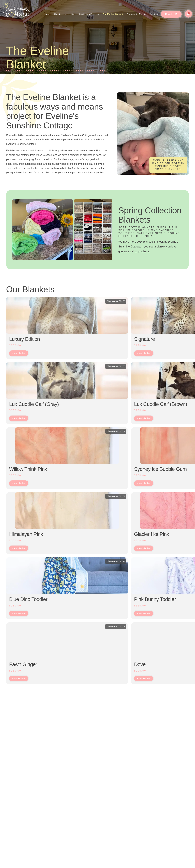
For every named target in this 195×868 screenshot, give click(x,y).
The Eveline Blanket (113, 14)
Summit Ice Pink (120, 624)
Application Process (89, 14)
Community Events (136, 14)
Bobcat (156, 410)
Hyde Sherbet (117, 482)
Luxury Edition (24, 339)
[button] (179, 820)
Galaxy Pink (115, 553)
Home (47, 14)
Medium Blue (163, 339)
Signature (66, 339)
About (57, 14)
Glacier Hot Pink (73, 553)
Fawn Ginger (23, 695)
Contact (154, 14)
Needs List (69, 14)
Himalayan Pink (26, 553)
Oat (152, 624)
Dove (61, 695)
